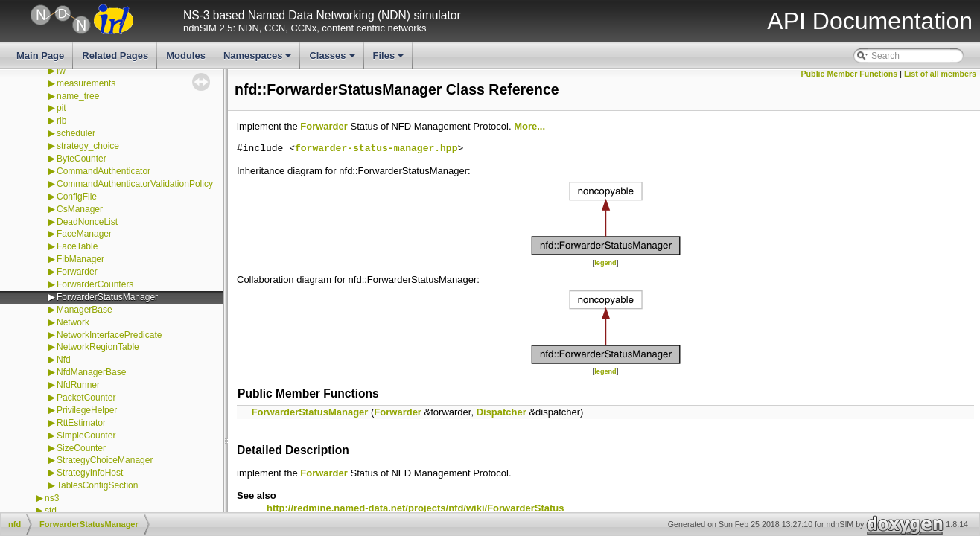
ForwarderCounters (95, 284)
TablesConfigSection (97, 485)
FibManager (80, 259)
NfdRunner (78, 385)
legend (605, 263)
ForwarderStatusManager (107, 297)
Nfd (64, 360)
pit (61, 108)
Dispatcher (502, 412)
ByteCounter (82, 159)
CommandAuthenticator (104, 171)
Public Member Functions (850, 74)
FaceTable (77, 246)
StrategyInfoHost (90, 473)
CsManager (80, 209)
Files (390, 60)
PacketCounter (86, 398)
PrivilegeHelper (87, 410)
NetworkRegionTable (98, 347)
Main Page (40, 55)
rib (61, 121)
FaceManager (84, 234)
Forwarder (77, 272)
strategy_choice (88, 146)
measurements (86, 83)
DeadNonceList (87, 222)
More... (529, 126)
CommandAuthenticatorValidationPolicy (135, 184)
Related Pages (115, 55)
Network (73, 322)
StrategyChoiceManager (105, 460)
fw (61, 71)
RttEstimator (81, 423)
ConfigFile (77, 197)
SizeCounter (81, 448)
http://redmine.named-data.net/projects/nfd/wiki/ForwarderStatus (415, 508)
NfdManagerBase (91, 372)
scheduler (76, 133)
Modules (186, 55)
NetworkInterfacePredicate (109, 335)
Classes (333, 60)
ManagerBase (85, 310)
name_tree (78, 96)
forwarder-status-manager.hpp (376, 149)
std (51, 511)
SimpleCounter (86, 435)
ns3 (52, 498)
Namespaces (259, 60)
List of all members (940, 74)
